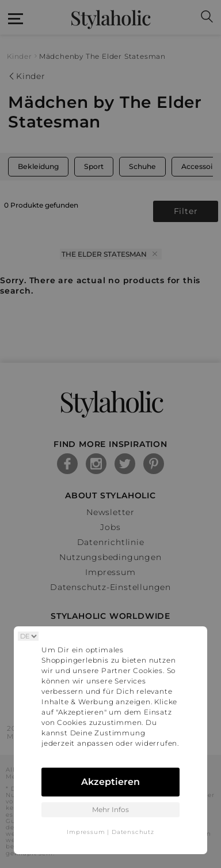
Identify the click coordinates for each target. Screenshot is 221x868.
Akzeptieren (110, 782)
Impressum (86, 832)
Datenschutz (133, 832)
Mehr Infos (110, 809)
